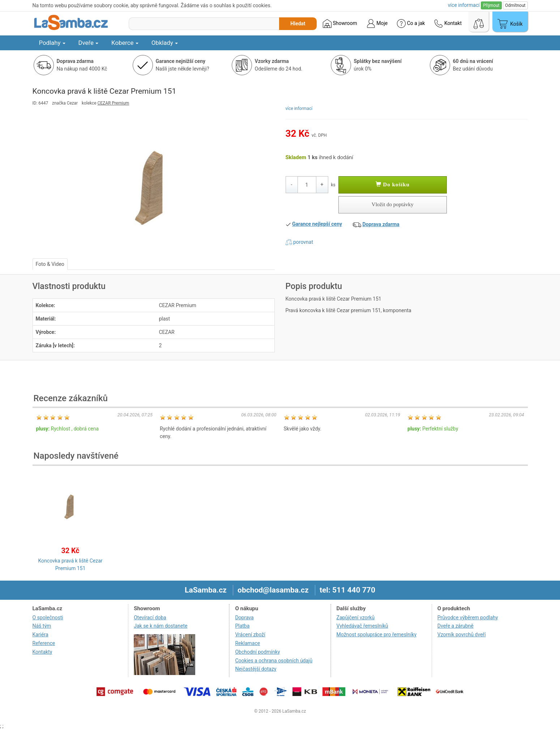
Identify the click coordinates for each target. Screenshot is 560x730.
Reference (44, 643)
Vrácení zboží (250, 634)
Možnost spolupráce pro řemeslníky (377, 634)
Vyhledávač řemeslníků (362, 626)
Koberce (125, 43)
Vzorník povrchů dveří (462, 634)
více (464, 5)
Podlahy (52, 43)
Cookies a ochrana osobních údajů (274, 661)
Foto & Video (50, 264)
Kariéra (40, 634)
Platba (242, 626)
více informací (299, 109)
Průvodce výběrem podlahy (468, 617)
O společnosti (48, 617)
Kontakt (448, 24)
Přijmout (491, 5)
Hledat (298, 24)
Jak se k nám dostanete (161, 626)
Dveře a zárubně (456, 626)
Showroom (340, 24)
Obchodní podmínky (257, 652)
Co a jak (411, 24)
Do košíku (393, 184)
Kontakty (42, 652)
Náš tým (42, 626)
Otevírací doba (150, 617)
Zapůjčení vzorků (356, 617)
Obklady (165, 43)
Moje (377, 24)
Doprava (244, 617)
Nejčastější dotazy (256, 669)
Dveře (89, 43)
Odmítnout (515, 5)
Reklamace (247, 643)
